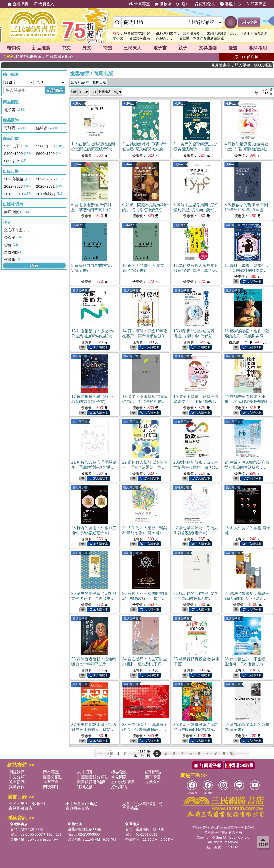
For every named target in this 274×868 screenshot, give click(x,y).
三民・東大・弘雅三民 (28, 804)
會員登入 (44, 4)
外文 (87, 48)
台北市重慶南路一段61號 (145, 829)
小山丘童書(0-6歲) (81, 804)
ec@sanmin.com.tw (43, 840)
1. (94, 149)
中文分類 (17, 777)
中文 (66, 48)
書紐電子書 (233, 225)
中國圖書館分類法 (93, 777)
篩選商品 (55, 90)
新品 (41, 48)
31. (196, 598)
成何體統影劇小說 (220, 33)
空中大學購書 (123, 782)
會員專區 (139, 4)
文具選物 (208, 48)
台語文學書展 (139, 38)
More (34, 265)
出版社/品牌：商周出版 (89, 82)
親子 (183, 48)
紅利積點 (153, 772)
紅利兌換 (205, 4)
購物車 (163, 4)
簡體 (107, 48)
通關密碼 (17, 782)
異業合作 (17, 787)
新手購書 (153, 777)
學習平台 (51, 782)
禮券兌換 (119, 772)
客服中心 (230, 4)
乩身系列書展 (167, 33)
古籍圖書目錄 (20, 808)
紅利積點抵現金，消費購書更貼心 (38, 57)
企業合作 (153, 782)
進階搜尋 (249, 22)
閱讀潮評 (51, 787)
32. (247, 598)
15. (196, 336)
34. (145, 664)
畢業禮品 (130, 808)
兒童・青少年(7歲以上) (142, 804)
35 (232, 753)
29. (94, 598)
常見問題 (119, 777)
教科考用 (258, 48)
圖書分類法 (53, 777)
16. (247, 336)
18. (145, 402)
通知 (183, 4)
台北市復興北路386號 (27, 829)
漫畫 (233, 48)
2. (145, 149)
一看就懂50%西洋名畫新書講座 (200, 38)
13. (95, 336)
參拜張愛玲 (192, 33)
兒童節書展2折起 (137, 33)
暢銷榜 (14, 48)
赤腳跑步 (163, 38)
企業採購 (18, 4)
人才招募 (85, 772)
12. (247, 270)
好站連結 (119, 787)
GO (231, 22)
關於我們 (17, 772)
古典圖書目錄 (77, 808)
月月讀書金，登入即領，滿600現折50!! (253, 65)
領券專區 (256, 4)
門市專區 (51, 772)
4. (248, 149)
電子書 (160, 48)
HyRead (78, 104)
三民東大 (133, 48)
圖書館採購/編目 (91, 782)
